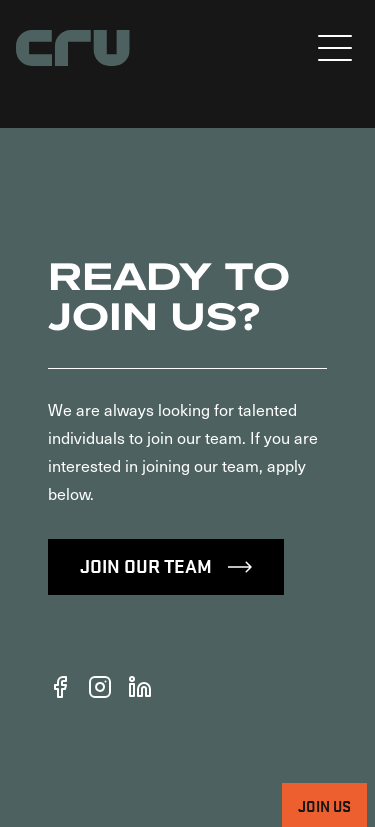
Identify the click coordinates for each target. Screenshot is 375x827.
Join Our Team (166, 565)
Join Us (324, 805)
